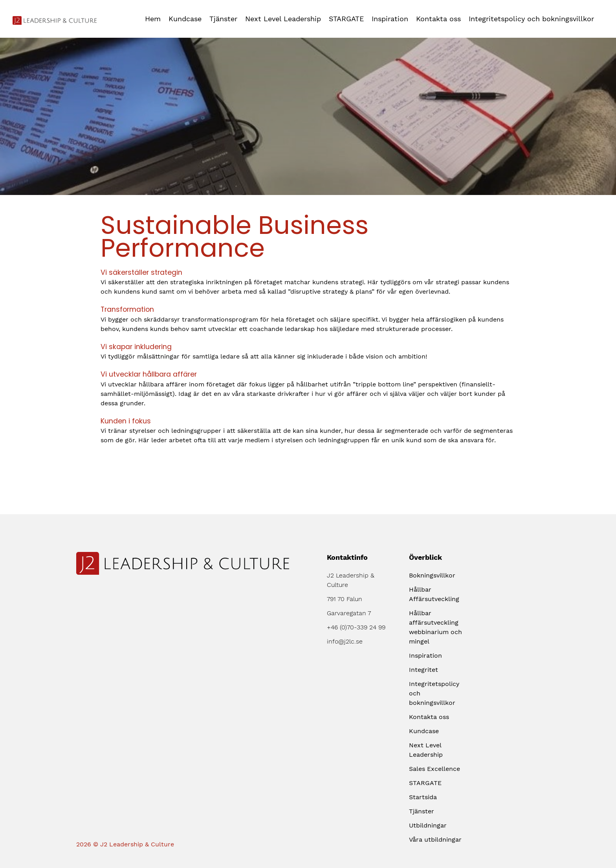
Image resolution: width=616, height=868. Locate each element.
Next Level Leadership (283, 19)
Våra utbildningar (435, 839)
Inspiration (390, 19)
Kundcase (185, 19)
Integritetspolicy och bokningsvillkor (531, 19)
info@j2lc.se (345, 641)
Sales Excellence (434, 769)
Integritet (423, 670)
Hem (153, 19)
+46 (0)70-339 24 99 (356, 627)
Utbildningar (428, 825)
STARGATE (346, 19)
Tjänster (223, 19)
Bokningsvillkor (432, 575)
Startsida (423, 797)
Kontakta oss (438, 19)
